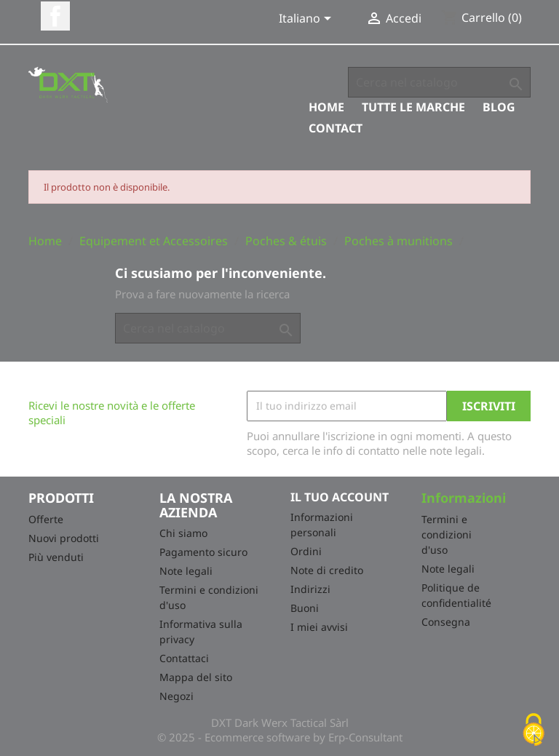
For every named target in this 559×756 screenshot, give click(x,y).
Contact (336, 128)
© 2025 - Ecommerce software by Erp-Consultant (280, 737)
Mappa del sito (196, 677)
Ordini (306, 551)
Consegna (446, 622)
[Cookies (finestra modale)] (534, 731)
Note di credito (327, 570)
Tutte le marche (413, 107)
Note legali (186, 571)
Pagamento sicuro (203, 552)
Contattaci (184, 658)
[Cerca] (439, 82)
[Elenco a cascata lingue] (308, 20)
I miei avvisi (319, 627)
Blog (499, 107)
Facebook (55, 16)
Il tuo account (340, 497)
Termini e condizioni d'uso (447, 534)
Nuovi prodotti (64, 538)
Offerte (46, 519)
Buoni (305, 608)
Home (326, 107)
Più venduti (56, 557)
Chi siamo (183, 533)
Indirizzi (310, 589)
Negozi (177, 696)
